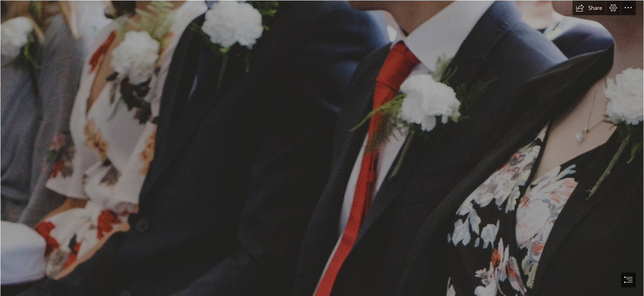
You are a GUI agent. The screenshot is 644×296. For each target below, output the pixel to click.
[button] (589, 8)
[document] (322, 148)
